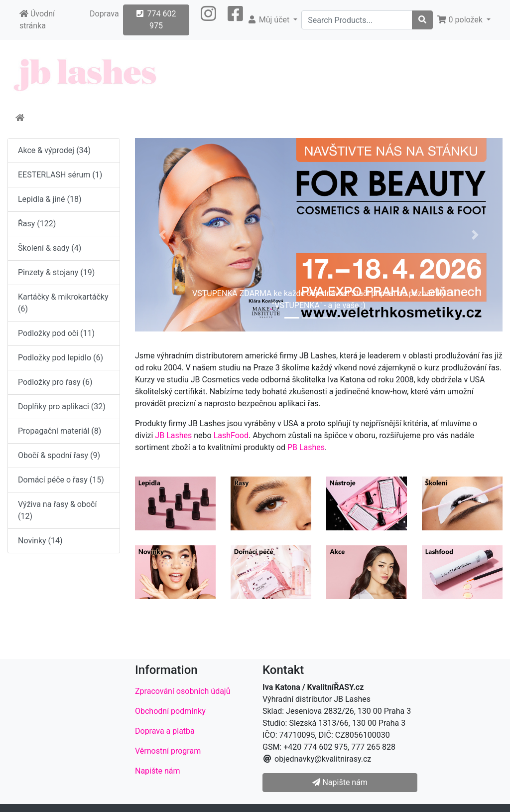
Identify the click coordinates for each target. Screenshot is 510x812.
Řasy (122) (37, 224)
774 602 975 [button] (156, 20)
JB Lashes (173, 435)
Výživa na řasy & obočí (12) (57, 510)
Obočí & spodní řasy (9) (59, 455)
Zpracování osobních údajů (183, 691)
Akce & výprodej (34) (54, 150)
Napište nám (158, 771)
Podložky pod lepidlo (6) (61, 358)
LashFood (231, 435)
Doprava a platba (165, 731)
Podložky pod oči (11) (56, 333)
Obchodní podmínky (170, 711)
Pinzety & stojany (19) (56, 272)
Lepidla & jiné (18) (50, 199)
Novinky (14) (40, 541)
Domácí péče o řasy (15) (61, 480)
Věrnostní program (168, 751)
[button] (208, 20)
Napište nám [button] (340, 782)
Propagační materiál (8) (60, 431)
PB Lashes (306, 447)
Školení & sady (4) (50, 248)
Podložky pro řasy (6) (55, 382)
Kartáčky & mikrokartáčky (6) (63, 303)
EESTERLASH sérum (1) (60, 175)
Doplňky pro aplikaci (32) (62, 406)
